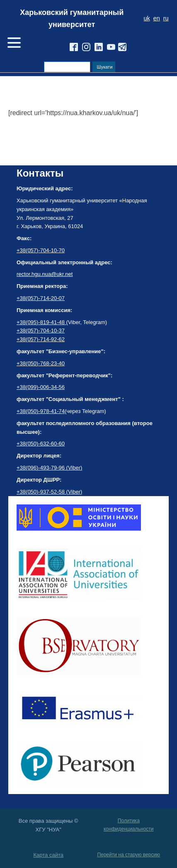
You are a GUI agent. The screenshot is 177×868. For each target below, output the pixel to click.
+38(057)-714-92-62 (41, 339)
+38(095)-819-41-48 (41, 322)
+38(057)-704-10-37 (41, 331)
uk (147, 18)
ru (166, 18)
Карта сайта (48, 855)
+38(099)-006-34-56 (41, 387)
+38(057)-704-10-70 (41, 250)
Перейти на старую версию (129, 855)
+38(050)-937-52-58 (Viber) (49, 492)
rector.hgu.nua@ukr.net (45, 274)
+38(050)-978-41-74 (41, 411)
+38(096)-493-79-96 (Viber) (49, 468)
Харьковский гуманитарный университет (72, 18)
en (157, 18)
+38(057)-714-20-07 (41, 298)
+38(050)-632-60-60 (41, 444)
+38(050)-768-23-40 (41, 363)
